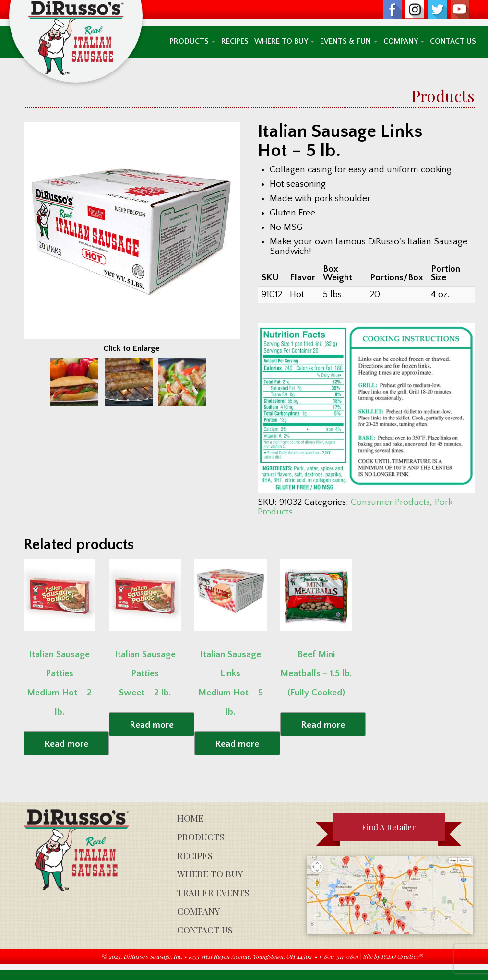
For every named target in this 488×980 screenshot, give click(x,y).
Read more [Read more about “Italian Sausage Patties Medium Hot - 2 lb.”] (66, 744)
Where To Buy (284, 42)
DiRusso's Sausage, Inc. (153, 956)
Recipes (235, 42)
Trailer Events (213, 892)
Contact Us (453, 42)
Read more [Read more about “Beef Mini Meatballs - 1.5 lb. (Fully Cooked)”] (323, 725)
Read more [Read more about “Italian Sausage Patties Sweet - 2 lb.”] (152, 725)
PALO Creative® (402, 956)
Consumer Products (390, 502)
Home (190, 818)
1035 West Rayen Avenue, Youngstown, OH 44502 (250, 956)
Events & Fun (349, 42)
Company (404, 42)
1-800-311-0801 (339, 956)
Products (193, 42)
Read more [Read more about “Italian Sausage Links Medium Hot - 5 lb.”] (237, 744)
